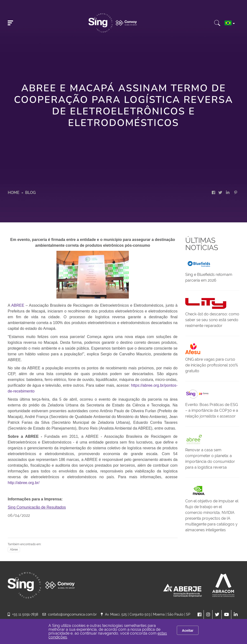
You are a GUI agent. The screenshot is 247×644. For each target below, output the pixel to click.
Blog (30, 193)
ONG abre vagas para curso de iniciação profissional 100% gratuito (212, 365)
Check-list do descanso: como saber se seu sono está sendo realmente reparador (212, 320)
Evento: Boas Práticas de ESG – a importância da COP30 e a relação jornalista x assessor (212, 410)
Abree (14, 550)
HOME (14, 193)
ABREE (18, 305)
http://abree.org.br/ (24, 483)
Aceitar (188, 631)
